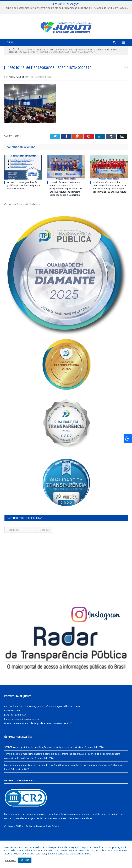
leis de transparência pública (59, 831)
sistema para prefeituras (47, 827)
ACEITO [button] (25, 860)
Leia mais (41, 853)
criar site (25, 827)
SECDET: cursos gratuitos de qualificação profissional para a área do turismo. (23, 198)
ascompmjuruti (17, 90)
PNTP (19, 839)
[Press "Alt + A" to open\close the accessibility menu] (128, 438)
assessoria (84, 827)
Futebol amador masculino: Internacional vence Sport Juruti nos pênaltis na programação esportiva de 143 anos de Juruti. (110, 200)
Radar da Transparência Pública (43, 839)
